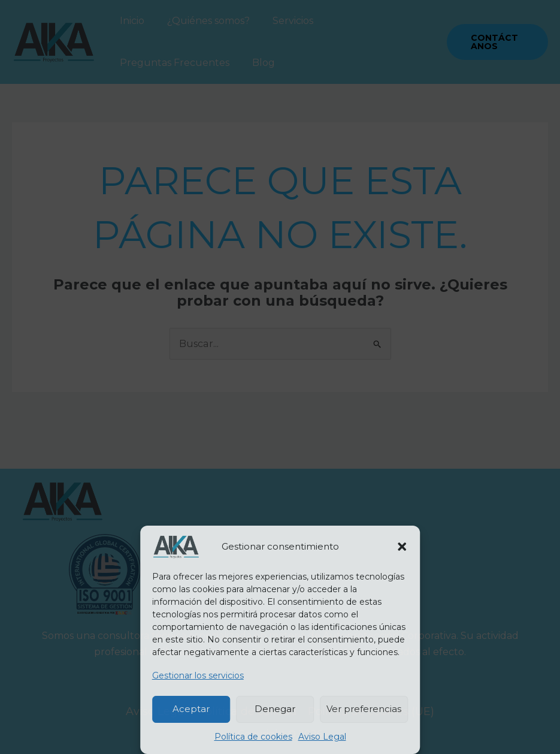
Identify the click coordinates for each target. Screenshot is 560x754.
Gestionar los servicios (198, 675)
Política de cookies (253, 737)
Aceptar (191, 709)
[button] (402, 547)
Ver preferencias (364, 709)
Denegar (275, 709)
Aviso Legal (322, 737)
